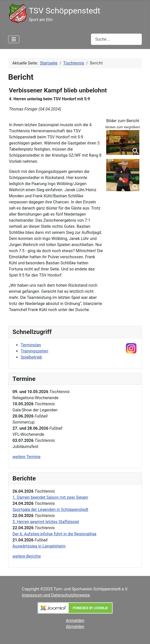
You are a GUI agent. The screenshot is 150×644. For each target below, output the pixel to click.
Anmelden (75, 621)
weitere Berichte (27, 556)
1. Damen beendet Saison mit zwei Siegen (50, 497)
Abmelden (75, 627)
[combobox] (116, 39)
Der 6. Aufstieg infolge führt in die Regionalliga (54, 534)
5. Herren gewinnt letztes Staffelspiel (46, 522)
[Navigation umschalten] (14, 39)
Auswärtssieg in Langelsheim (39, 546)
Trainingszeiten (34, 351)
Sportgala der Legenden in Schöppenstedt (50, 510)
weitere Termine (26, 457)
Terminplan (31, 345)
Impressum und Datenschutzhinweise (56, 595)
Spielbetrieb (31, 357)
